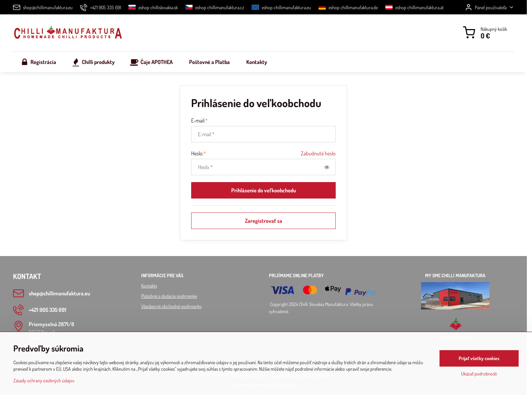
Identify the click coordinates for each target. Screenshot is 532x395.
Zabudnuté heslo (318, 153)
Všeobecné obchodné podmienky (171, 306)
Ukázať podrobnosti (479, 374)
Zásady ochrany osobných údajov (44, 381)
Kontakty (149, 286)
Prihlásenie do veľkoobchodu (264, 190)
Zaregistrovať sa (264, 221)
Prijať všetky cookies (479, 359)
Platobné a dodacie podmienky (169, 296)
